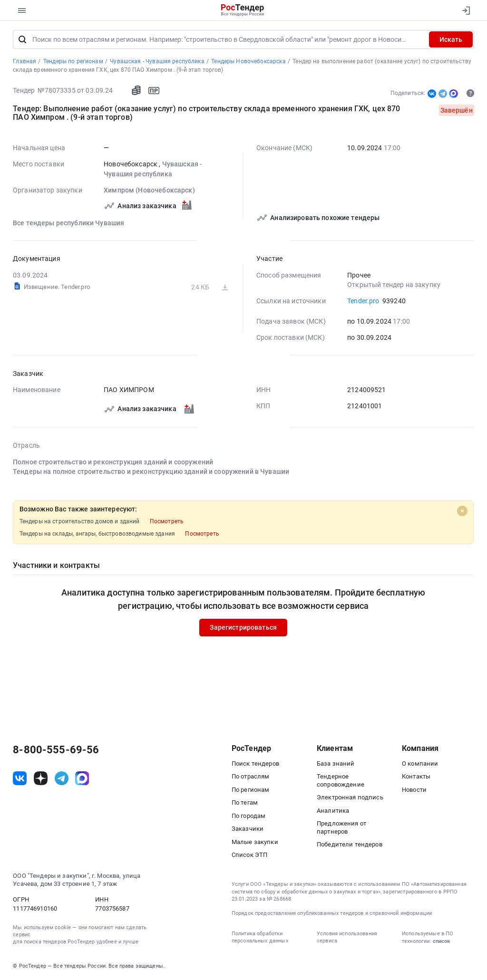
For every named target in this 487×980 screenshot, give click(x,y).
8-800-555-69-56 (56, 750)
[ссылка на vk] (20, 778)
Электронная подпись (350, 797)
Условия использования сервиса (347, 937)
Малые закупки (255, 842)
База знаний (336, 764)
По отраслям (251, 776)
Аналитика (333, 811)
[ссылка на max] (82, 778)
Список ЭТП (249, 855)
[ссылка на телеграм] (62, 778)
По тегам (245, 802)
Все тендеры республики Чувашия (68, 223)
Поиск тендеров (255, 764)
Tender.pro (363, 301)
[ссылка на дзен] (41, 778)
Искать (451, 39)
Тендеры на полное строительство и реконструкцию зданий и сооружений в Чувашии (151, 471)
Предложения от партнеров (341, 827)
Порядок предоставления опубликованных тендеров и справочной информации (332, 913)
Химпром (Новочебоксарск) (149, 190)
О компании (420, 764)
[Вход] (464, 10)
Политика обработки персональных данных (260, 937)
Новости (414, 790)
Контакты (416, 776)
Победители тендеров (350, 844)
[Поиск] (22, 39)
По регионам (251, 790)
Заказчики (248, 829)
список (441, 941)
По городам (248, 816)
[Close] (462, 510)
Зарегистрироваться (244, 627)
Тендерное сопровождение (341, 780)
